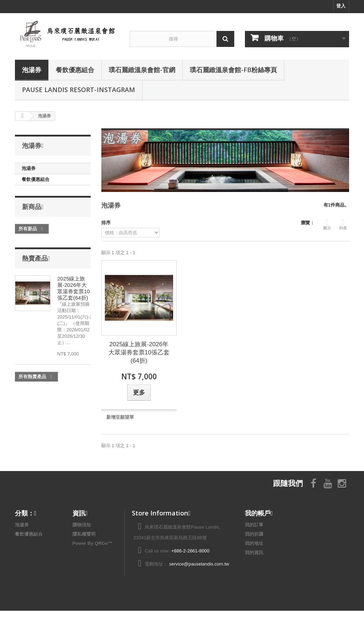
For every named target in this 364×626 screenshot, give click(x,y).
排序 (106, 223)
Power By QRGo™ (93, 543)
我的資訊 (254, 553)
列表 (343, 224)
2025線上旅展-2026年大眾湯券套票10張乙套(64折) (74, 288)
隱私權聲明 (84, 534)
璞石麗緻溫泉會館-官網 (142, 70)
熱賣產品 (35, 258)
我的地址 (254, 543)
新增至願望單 (120, 417)
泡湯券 (32, 70)
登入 (341, 6)
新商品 (32, 207)
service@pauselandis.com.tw (199, 564)
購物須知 (82, 525)
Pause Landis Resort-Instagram (79, 90)
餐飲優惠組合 (75, 70)
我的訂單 (254, 525)
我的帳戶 (258, 513)
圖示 (327, 224)
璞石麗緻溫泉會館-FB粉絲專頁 (233, 70)
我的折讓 (254, 534)
